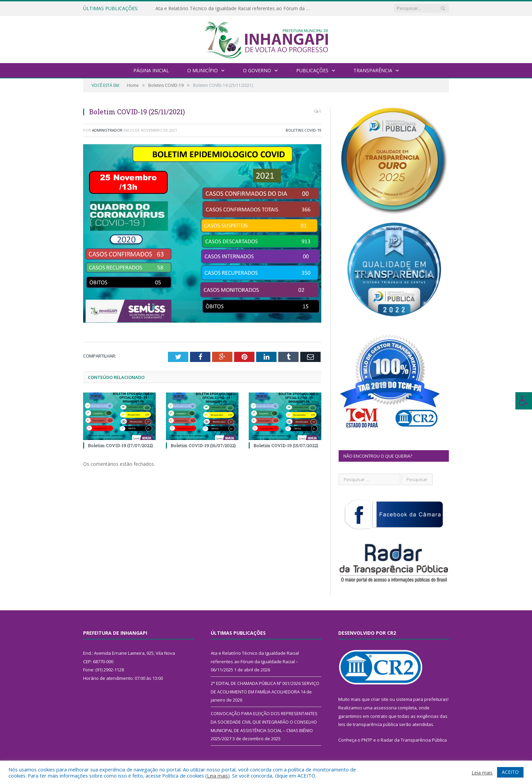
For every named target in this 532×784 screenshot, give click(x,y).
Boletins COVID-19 (303, 130)
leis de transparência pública (368, 724)
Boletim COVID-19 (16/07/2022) (203, 445)
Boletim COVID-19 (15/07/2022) (286, 445)
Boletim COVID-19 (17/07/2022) (120, 445)
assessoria (385, 708)
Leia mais (217, 776)
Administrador (107, 130)
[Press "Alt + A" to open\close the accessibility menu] (524, 401)
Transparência (373, 70)
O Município (203, 70)
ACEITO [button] (510, 772)
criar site (380, 699)
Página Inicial (151, 70)
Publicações (312, 70)
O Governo (257, 70)
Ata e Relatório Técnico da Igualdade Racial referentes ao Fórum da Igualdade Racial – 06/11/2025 (233, 8)
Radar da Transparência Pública (414, 740)
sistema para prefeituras (422, 699)
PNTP (367, 740)
